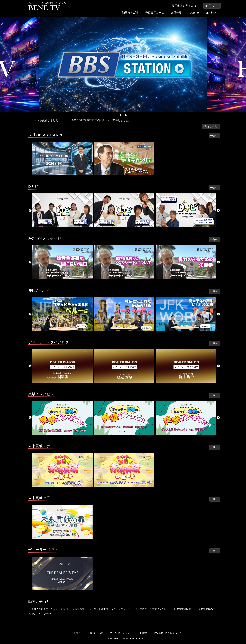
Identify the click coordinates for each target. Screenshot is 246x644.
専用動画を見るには (186, 6)
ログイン (212, 6)
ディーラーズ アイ (44, 550)
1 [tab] (120, 115)
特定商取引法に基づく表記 (166, 633)
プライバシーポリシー (119, 633)
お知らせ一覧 (211, 126)
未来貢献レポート (43, 446)
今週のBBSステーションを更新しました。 (41, 120)
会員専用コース (156, 13)
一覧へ (215, 136)
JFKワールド (39, 290)
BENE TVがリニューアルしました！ (115, 120)
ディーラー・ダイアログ (49, 342)
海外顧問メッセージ (45, 238)
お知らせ (195, 13)
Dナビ (33, 187)
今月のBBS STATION (45, 135)
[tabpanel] (123, 64)
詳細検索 (213, 13)
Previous (30, 210)
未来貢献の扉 (39, 498)
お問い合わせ (95, 633)
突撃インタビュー (43, 394)
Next (218, 210)
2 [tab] (126, 115)
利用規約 (142, 633)
